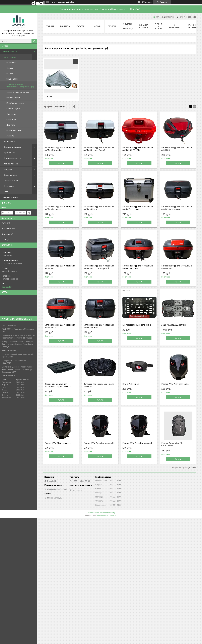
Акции (97, 26)
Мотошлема (9, 141)
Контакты (65, 26)
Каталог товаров (10, 51)
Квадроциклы (12, 79)
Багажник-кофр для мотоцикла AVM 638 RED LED (138, 149)
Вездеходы (11, 119)
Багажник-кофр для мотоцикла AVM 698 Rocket (99, 208)
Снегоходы (11, 114)
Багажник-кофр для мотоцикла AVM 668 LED (177, 267)
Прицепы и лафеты (12, 158)
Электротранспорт (12, 147)
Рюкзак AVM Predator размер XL (99, 443)
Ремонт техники (192, 26)
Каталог (80, 26)
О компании (174, 26)
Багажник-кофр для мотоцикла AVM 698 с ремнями (177, 208)
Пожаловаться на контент (106, 515)
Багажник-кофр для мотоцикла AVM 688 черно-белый (99, 149)
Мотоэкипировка (14, 130)
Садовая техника (12, 181)
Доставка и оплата (143, 26)
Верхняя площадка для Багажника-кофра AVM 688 (58, 385)
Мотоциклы (11, 62)
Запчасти (10, 136)
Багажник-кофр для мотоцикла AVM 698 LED (60, 267)
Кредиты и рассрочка (127, 26)
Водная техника (11, 164)
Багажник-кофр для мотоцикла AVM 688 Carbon (99, 326)
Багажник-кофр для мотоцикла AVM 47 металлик (138, 208)
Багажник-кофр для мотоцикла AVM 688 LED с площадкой (99, 267)
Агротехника (9, 153)
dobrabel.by (7, 287)
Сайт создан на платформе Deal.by (101, 513)
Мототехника (10, 57)
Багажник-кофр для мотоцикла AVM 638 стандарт (138, 267)
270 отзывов (147, 2)
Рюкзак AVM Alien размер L (58, 443)
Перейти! (135, 9)
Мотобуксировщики (15, 103)
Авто (6, 192)
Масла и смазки (13, 98)
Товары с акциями (10, 197)
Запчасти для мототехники (18, 92)
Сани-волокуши (13, 109)
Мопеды (10, 73)
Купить (61, 163)
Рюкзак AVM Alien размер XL (175, 384)
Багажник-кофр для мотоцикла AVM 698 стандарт (60, 208)
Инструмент (9, 186)
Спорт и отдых (10, 175)
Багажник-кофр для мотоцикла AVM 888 (177, 149)
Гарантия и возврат (159, 26)
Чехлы (49, 96)
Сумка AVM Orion (131, 384)
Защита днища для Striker (174, 325)
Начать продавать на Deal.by (62, 2)
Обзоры (112, 26)
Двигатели (11, 125)
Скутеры (10, 68)
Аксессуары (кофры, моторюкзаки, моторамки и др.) (20, 86)
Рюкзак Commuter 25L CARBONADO (172, 444)
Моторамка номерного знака (137, 325)
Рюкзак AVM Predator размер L (137, 443)
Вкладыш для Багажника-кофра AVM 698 (99, 385)
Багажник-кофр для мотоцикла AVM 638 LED (60, 326)
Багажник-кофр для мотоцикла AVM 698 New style (60, 149)
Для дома (8, 169)
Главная (50, 26)
